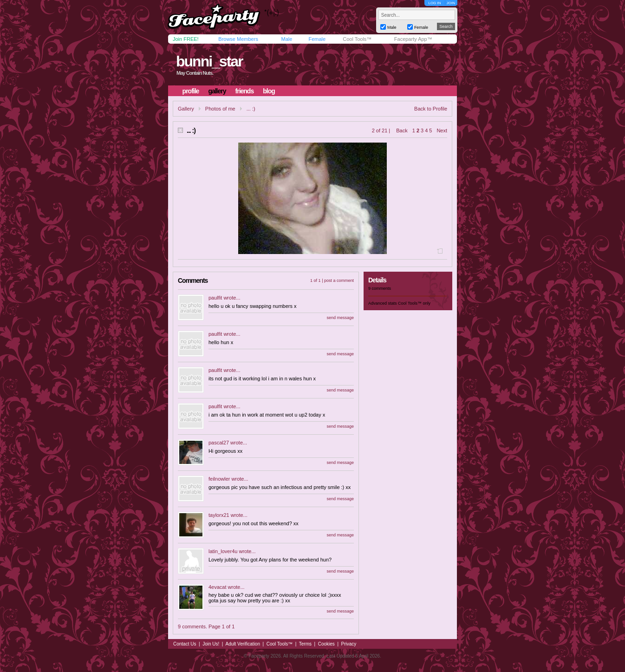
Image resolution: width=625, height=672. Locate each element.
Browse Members (238, 39)
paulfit (215, 298)
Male (286, 39)
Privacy (349, 644)
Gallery (186, 109)
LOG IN (434, 3)
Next (442, 130)
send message (340, 318)
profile (191, 91)
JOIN (451, 3)
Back (402, 130)
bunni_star (209, 61)
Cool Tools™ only (414, 303)
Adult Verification (243, 644)
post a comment (339, 281)
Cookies (326, 644)
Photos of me (220, 109)
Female (317, 39)
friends (245, 91)
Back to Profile (431, 109)
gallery (217, 91)
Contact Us (185, 644)
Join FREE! (186, 39)
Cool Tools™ (357, 39)
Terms (305, 644)
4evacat (218, 587)
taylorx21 (219, 515)
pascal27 (219, 443)
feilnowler (219, 479)
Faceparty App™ (413, 39)
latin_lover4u (223, 551)
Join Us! (211, 644)
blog (269, 91)
